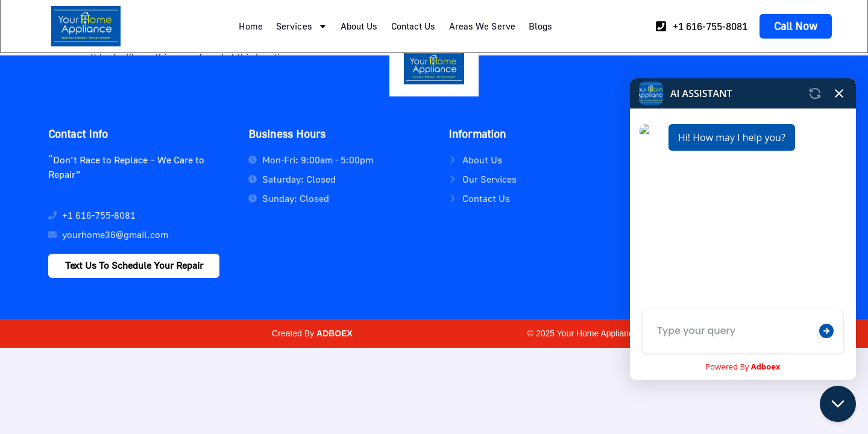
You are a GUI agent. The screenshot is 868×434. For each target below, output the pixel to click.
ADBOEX (335, 333)
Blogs (541, 26)
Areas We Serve (482, 26)
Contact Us (414, 26)
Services (302, 26)
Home (251, 26)
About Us (359, 26)
